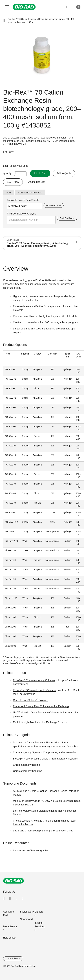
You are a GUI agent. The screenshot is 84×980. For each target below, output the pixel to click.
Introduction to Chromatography (30, 851)
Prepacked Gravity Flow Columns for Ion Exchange (41, 706)
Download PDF (54, 205)
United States (13, 959)
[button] (4, 21)
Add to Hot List (36, 182)
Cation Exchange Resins (40, 743)
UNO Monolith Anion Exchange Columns (36, 713)
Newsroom (26, 919)
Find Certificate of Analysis (22, 214)
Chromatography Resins (26, 765)
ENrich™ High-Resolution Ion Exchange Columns (40, 722)
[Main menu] (7, 7)
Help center (9, 938)
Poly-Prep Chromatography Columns (34, 680)
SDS (9, 193)
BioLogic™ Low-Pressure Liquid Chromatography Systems (45, 759)
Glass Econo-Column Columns (31, 700)
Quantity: (8, 173)
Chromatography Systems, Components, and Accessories (45, 752)
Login (7, 166)
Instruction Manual (23, 805)
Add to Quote (64, 173)
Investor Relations (40, 925)
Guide (70, 831)
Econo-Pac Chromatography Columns (35, 690)
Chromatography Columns (28, 771)
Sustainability (27, 912)
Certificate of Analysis (30, 193)
